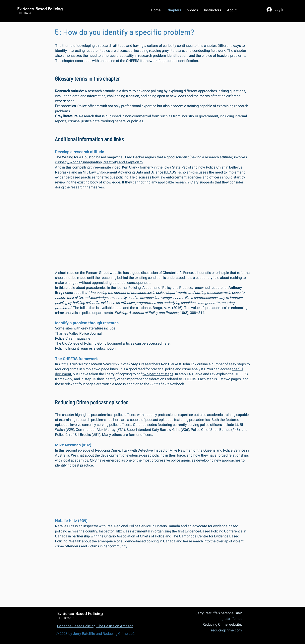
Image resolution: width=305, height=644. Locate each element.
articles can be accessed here (146, 343)
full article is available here (101, 308)
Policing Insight (67, 348)
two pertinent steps (158, 374)
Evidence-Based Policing (40, 9)
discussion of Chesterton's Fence (167, 273)
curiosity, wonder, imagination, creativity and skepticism (99, 162)
